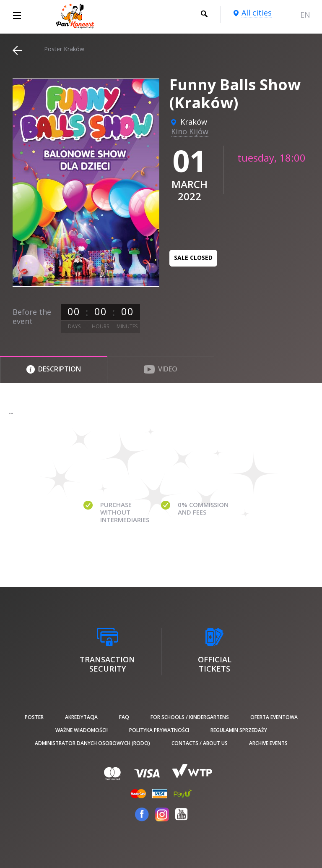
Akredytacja (81, 717)
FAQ (124, 717)
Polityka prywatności (159, 730)
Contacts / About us (200, 743)
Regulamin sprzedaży (239, 730)
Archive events (268, 743)
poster (34, 717)
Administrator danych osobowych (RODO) (92, 743)
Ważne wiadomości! (82, 730)
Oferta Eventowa (274, 717)
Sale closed (193, 258)
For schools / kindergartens (190, 717)
